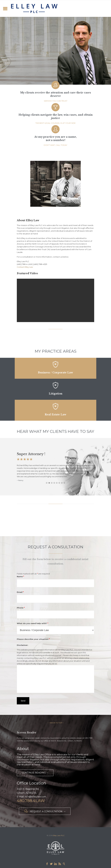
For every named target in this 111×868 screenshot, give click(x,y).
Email (20, 592)
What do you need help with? (33, 623)
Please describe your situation (33, 639)
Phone (21, 608)
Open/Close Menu (5, 9)
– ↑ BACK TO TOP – (55, 723)
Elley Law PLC (59, 835)
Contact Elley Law (25, 267)
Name (20, 576)
